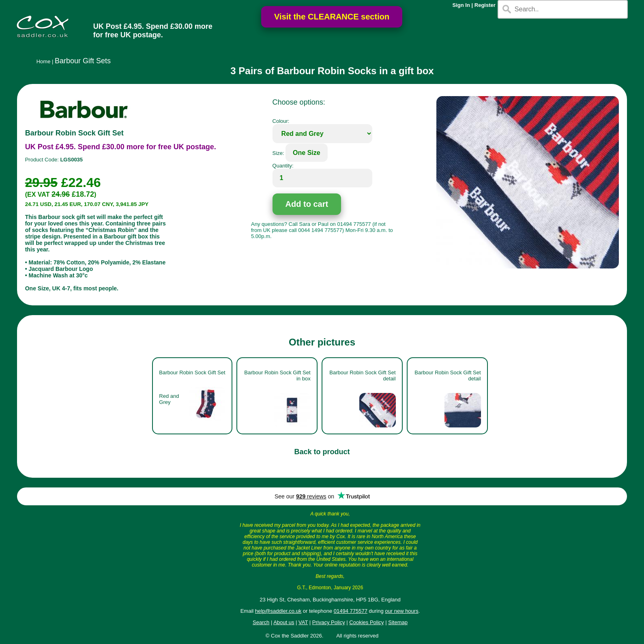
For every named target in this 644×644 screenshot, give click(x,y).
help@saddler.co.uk (278, 611)
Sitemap (398, 622)
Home (44, 61)
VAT (303, 622)
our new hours (401, 611)
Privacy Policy (329, 622)
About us (284, 622)
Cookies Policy (366, 622)
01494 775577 (351, 611)
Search (261, 622)
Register (485, 5)
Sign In (461, 5)
